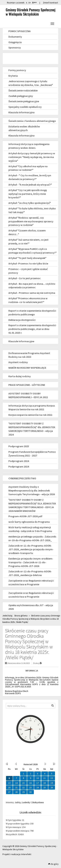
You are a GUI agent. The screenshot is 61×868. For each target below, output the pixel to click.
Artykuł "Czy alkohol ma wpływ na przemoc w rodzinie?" (28, 168)
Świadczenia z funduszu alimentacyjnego (32, 121)
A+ (30, 3)
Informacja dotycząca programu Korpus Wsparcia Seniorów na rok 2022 (32, 407)
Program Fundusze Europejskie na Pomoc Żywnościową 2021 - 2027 (32, 454)
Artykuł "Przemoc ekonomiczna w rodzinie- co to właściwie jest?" (28, 300)
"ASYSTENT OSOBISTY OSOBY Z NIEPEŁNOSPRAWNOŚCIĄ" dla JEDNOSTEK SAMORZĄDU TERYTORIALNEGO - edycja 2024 (32, 429)
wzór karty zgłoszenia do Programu (29, 522)
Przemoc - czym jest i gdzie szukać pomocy (28, 271)
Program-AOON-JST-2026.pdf (25, 516)
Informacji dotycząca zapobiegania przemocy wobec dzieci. (29, 146)
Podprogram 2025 (19, 446)
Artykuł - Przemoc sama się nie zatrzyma (32, 293)
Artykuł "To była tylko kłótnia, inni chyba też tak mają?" (32, 210)
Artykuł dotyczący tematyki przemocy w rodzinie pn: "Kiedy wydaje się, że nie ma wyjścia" (32, 157)
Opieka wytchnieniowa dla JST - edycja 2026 (31, 607)
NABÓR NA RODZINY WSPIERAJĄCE (27, 368)
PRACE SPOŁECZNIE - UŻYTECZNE (27, 385)
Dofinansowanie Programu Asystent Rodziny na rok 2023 (29, 355)
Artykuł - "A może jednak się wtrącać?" (30, 185)
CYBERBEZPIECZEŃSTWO (22, 478)
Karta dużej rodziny (20, 376)
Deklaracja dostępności (22, 320)
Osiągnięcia (15, 42)
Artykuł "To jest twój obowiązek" (27, 258)
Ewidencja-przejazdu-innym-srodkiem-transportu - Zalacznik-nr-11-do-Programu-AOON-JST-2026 (31, 562)
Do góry (53, 864)
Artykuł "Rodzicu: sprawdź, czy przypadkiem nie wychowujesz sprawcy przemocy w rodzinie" (31, 221)
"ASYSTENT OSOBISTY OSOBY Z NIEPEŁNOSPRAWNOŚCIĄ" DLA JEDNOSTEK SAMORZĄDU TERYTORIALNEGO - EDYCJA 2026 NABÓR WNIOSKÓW (32, 505)
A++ (34, 2)
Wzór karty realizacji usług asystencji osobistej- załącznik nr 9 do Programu (30, 529)
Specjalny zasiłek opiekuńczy (25, 107)
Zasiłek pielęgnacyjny (21, 96)
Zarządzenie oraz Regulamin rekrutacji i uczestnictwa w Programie (31, 582)
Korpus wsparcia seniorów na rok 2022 (30, 415)
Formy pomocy (17, 70)
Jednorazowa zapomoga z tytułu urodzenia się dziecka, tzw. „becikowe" (31, 83)
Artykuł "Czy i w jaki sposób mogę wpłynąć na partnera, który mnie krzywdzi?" (28, 194)
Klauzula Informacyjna (21, 112)
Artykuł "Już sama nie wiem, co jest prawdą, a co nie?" (28, 242)
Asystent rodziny (18, 362)
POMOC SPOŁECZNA (20, 31)
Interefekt (26, 854)
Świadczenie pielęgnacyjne (24, 101)
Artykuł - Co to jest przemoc (25, 278)
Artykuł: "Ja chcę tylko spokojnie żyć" (30, 203)
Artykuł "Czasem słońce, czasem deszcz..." (27, 232)
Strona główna (21, 616)
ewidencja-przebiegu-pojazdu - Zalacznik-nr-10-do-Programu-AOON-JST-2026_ (33, 538)
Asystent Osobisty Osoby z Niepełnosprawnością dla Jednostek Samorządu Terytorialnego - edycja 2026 (32, 490)
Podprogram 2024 (19, 461)
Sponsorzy (15, 47)
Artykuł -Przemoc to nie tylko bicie (28, 263)
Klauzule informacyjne (21, 341)
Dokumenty (15, 37)
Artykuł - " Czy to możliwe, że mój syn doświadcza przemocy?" (30, 177)
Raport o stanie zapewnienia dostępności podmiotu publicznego (32, 312)
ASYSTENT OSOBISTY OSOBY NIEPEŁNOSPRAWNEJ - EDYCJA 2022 (28, 395)
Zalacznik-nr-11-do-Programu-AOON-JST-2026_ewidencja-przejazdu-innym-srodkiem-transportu (31, 549)
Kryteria (13, 76)
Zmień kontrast (50, 3)
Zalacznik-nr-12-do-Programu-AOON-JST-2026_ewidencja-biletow (30, 573)
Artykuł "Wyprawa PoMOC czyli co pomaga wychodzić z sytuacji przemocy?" (33, 251)
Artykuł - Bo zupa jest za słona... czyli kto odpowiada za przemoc (32, 286)
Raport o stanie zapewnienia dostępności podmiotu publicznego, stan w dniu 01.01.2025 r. (32, 329)
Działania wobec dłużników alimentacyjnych (24, 128)
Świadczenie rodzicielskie (23, 90)
